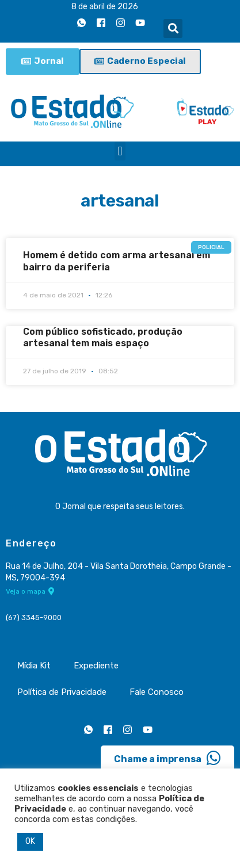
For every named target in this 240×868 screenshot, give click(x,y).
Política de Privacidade (62, 692)
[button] (173, 28)
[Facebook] (101, 22)
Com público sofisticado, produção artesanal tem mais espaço (103, 338)
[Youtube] (140, 22)
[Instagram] (120, 22)
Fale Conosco (157, 692)
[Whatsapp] (81, 22)
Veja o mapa (30, 591)
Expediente (96, 666)
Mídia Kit (34, 666)
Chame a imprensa (167, 758)
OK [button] (30, 841)
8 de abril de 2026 (105, 7)
